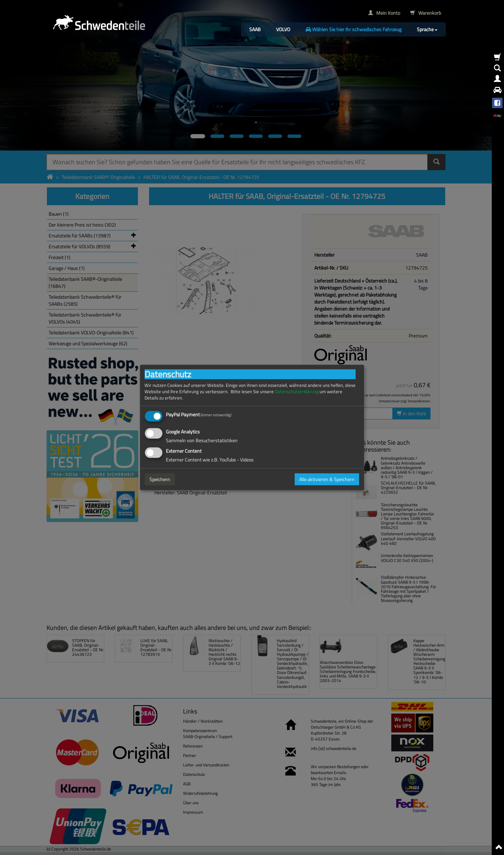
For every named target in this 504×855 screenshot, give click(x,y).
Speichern (160, 479)
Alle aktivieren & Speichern (327, 479)
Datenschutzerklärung (297, 392)
